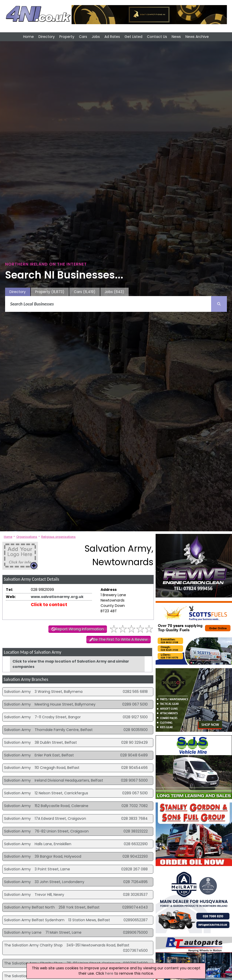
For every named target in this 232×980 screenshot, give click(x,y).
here (109, 973)
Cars (83, 37)
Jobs (96, 37)
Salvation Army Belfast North (29, 907)
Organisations (27, 537)
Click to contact (49, 605)
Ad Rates (112, 37)
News (176, 37)
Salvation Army (17, 692)
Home (29, 37)
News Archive (197, 37)
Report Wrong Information (80, 629)
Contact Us (157, 37)
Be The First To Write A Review (120, 639)
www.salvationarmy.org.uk (57, 597)
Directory (47, 37)
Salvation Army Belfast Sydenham (34, 920)
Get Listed (133, 37)
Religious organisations (58, 537)
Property (67, 37)
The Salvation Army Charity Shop (33, 945)
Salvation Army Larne (23, 932)
